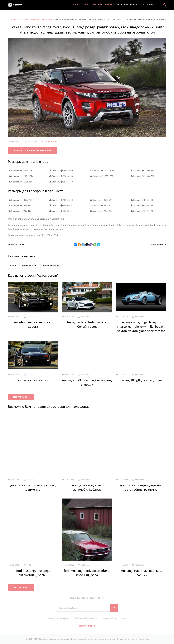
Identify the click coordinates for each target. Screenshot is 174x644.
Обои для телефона (57, 618)
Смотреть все (21, 397)
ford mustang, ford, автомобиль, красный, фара (87, 573)
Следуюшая (159, 244)
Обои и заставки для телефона (136, 5)
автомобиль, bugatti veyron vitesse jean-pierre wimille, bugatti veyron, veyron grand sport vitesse (141, 326)
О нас (125, 618)
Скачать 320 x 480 (20, 211)
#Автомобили (50, 142)
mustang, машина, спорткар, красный (141, 573)
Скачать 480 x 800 (101, 205)
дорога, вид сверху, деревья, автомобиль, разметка (141, 487)
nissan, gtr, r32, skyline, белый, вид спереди (87, 382)
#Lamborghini (29, 266)
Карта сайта (110, 618)
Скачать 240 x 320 (142, 211)
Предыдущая (16, 244)
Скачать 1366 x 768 (20, 200)
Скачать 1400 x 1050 (102, 171)
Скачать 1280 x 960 (61, 176)
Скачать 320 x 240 (60, 211)
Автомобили (47, 19)
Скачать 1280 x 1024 (21, 176)
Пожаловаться (87, 626)
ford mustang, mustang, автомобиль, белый (33, 573)
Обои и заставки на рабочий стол (89, 5)
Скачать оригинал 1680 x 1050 (32, 151)
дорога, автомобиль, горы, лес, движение (33, 487)
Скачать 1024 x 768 (61, 182)
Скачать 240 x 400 (101, 211)
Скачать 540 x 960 (20, 205)
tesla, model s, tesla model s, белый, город (87, 324)
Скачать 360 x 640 (142, 205)
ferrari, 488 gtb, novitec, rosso (141, 380)
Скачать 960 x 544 (101, 200)
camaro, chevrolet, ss (33, 380)
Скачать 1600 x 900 (61, 171)
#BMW (13, 266)
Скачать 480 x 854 (60, 205)
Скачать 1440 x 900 (142, 171)
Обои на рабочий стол (86, 618)
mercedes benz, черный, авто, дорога (33, 324)
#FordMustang (50, 266)
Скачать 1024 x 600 (61, 200)
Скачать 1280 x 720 (142, 176)
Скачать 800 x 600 (142, 200)
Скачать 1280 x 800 (102, 176)
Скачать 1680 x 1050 (21, 171)
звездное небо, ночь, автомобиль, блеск (87, 487)
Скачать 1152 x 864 (20, 182)
